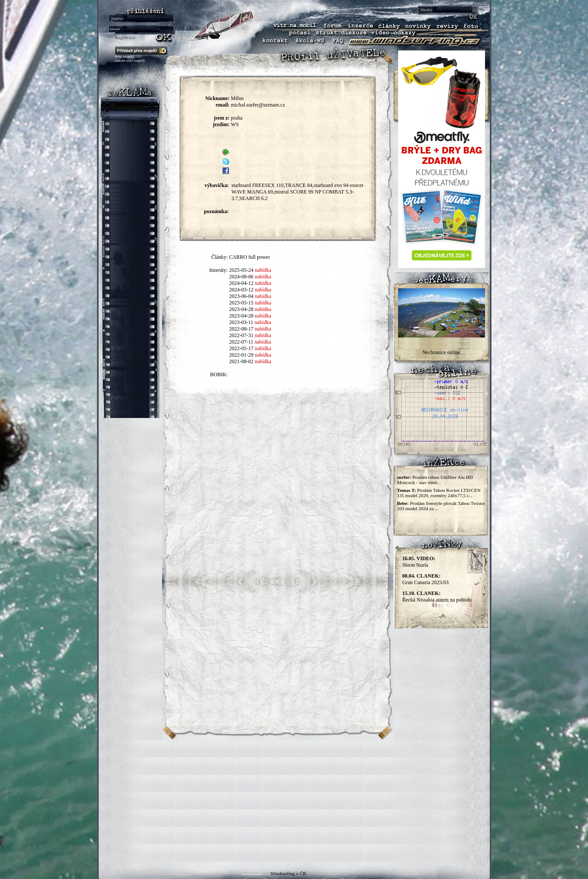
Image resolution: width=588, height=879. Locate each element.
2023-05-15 (241, 303)
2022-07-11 (241, 342)
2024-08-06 (241, 277)
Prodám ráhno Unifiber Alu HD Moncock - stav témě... (435, 480)
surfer (404, 477)
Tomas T (406, 490)
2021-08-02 (241, 361)
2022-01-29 (241, 355)
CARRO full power (249, 257)
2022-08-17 (241, 329)
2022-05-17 (241, 348)
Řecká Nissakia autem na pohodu (437, 597)
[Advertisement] (294, 801)
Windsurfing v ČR (288, 873)
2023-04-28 (241, 309)
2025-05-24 (241, 270)
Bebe (402, 503)
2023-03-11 (241, 322)
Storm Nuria (419, 562)
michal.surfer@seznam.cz (258, 105)
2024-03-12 (241, 290)
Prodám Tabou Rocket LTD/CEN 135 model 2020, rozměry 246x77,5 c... (439, 493)
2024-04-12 (241, 283)
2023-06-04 (241, 296)
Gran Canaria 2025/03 (426, 579)
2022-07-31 (241, 335)
